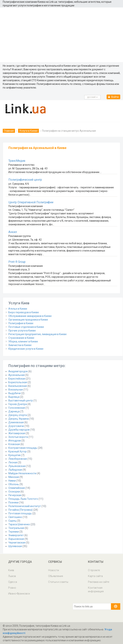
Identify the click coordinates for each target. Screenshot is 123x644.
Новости (54, 570)
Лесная (13, 462)
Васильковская (18, 386)
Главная (9, 131)
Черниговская (17, 543)
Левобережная (18, 459)
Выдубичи (15, 393)
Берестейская (17, 379)
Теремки (14, 532)
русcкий (92, 97)
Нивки (12, 481)
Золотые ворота (18, 437)
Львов (12, 576)
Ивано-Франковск (19, 594)
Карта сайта (95, 576)
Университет (16, 535)
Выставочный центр (21, 400)
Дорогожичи (16, 426)
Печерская (15, 495)
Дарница (14, 411)
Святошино (15, 517)
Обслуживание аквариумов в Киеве (30, 316)
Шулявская (15, 546)
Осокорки (14, 492)
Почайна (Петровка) (21, 510)
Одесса (13, 582)
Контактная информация (96, 590)
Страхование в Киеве (21, 338)
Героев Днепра (18, 404)
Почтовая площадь (20, 513)
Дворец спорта (18, 415)
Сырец (12, 521)
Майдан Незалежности (22, 473)
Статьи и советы (58, 582)
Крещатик (15, 455)
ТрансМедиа (17, 161)
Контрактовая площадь (23, 448)
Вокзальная (16, 390)
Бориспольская (18, 382)
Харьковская (16, 539)
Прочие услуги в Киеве (22, 331)
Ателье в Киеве (18, 309)
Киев (11, 570)
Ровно (12, 588)
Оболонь (14, 484)
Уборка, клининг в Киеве (23, 341)
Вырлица (14, 397)
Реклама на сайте (99, 582)
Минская (14, 477)
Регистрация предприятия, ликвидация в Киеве (38, 334)
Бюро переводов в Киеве (24, 312)
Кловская (14, 444)
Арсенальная (17, 375)
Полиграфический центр (25, 180)
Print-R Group (17, 262)
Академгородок (18, 371)
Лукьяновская (17, 466)
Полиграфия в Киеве (21, 323)
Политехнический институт (25, 506)
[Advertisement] (61, 35)
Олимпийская (17, 488)
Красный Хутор (18, 451)
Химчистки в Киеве (20, 345)
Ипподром (15, 441)
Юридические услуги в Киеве (26, 349)
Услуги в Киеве (28, 131)
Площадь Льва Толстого (23, 499)
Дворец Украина (19, 419)
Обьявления (56, 576)
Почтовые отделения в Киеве (26, 327)
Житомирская (17, 433)
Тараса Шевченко (19, 524)
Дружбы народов (19, 430)
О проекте (94, 570)
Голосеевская (17, 408)
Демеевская (16, 422)
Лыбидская (15, 470)
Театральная (16, 528)
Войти (113, 97)
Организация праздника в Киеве (28, 320)
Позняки (13, 502)
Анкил (13, 232)
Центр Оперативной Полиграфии (31, 202)
